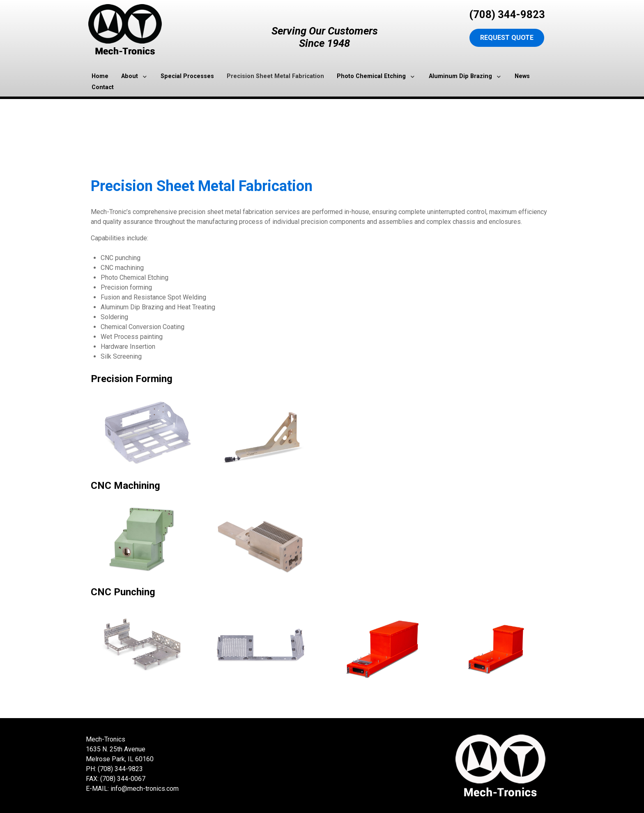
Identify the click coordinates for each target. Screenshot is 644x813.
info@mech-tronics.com (145, 789)
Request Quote (507, 38)
